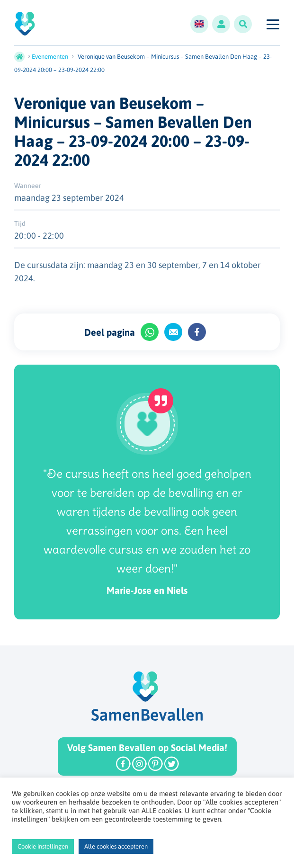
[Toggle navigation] (272, 24)
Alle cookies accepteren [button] (116, 846)
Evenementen (50, 57)
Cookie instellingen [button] (43, 846)
